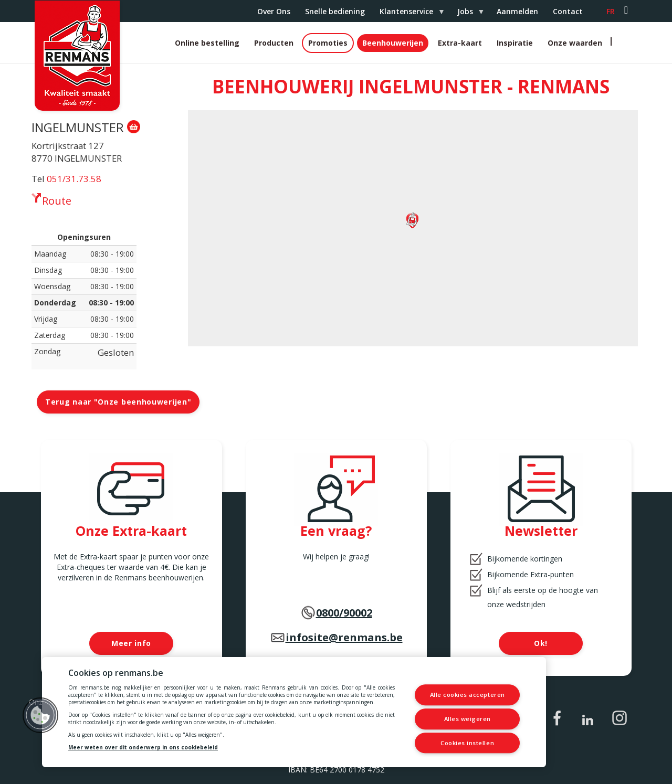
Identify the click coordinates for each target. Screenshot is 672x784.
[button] (40, 715)
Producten (274, 43)
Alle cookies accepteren (468, 695)
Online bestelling (207, 43)
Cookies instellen (467, 743)
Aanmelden (517, 11)
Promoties (328, 43)
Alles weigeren (468, 719)
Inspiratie (515, 43)
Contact (568, 11)
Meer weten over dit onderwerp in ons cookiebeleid (143, 747)
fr (611, 11)
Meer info (131, 643)
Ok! (541, 643)
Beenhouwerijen (393, 43)
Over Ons (274, 11)
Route (57, 200)
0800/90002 (344, 613)
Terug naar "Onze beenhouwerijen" (118, 402)
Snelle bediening (335, 11)
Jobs (467, 14)
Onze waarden (575, 43)
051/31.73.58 (74, 179)
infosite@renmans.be (344, 637)
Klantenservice (408, 14)
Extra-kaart (460, 43)
